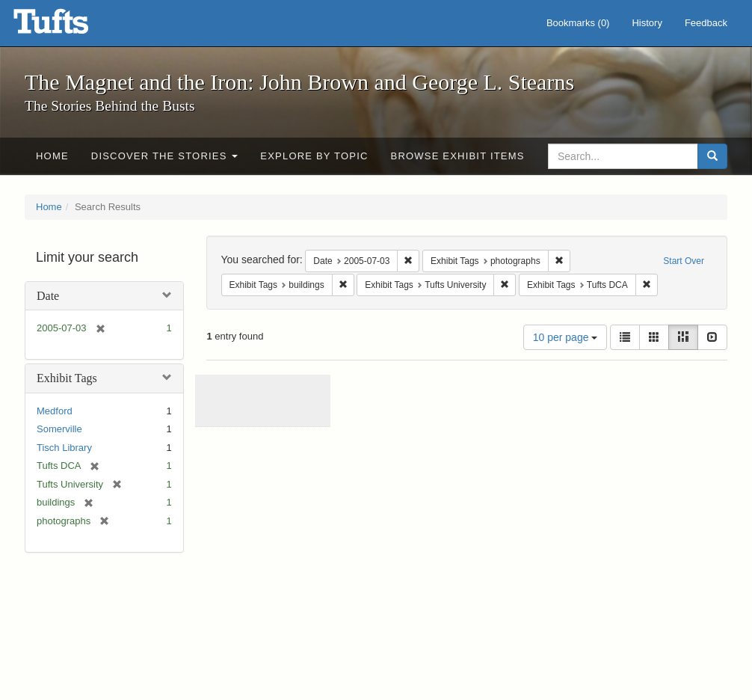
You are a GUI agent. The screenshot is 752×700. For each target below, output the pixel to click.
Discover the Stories (165, 156)
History (647, 23)
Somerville (59, 429)
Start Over (684, 261)
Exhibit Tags (67, 378)
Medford (55, 411)
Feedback (706, 23)
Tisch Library (64, 448)
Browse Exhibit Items (458, 156)
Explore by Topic (314, 156)
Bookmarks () (578, 23)
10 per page (565, 337)
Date (48, 296)
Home (52, 156)
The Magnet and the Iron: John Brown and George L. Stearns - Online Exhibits (70, 26)
